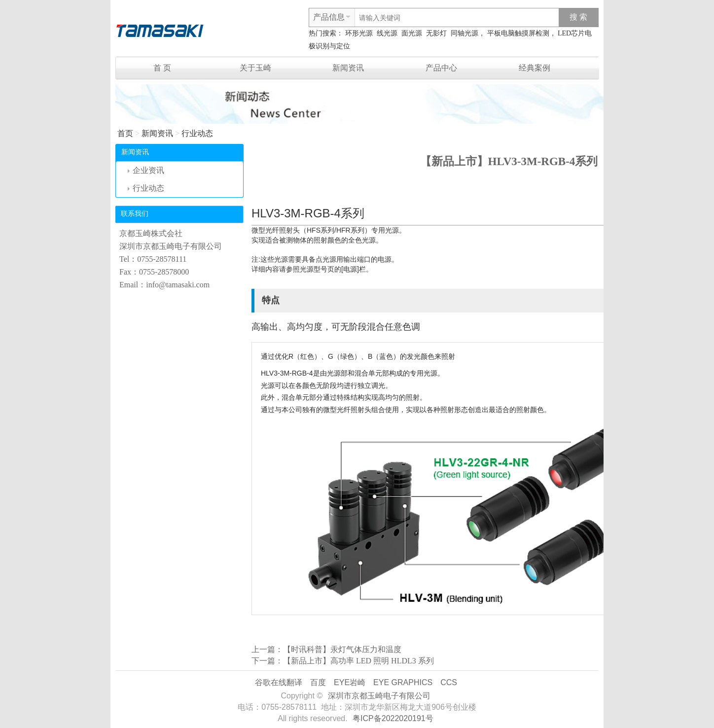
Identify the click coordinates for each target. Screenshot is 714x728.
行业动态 (197, 133)
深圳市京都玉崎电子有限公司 (379, 696)
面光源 (412, 33)
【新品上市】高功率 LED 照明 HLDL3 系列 (358, 661)
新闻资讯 (348, 68)
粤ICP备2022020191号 (393, 718)
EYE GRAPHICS (403, 682)
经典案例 (535, 68)
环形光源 (359, 33)
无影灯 (436, 33)
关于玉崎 (255, 68)
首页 (125, 133)
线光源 (387, 33)
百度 (318, 682)
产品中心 (441, 68)
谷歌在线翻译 (279, 682)
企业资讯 (146, 170)
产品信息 (329, 17)
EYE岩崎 (350, 682)
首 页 (162, 68)
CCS (449, 682)
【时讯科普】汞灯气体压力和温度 (342, 649)
